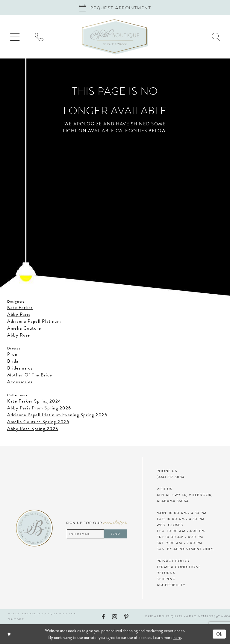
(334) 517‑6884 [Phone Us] (171, 477)
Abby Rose (19, 335)
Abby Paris (19, 314)
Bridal (13, 361)
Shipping (166, 579)
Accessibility (171, 585)
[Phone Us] (39, 37)
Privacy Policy (173, 561)
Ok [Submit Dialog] (220, 634)
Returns (166, 573)
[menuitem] (15, 37)
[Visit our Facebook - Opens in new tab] (103, 617)
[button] (15, 37)
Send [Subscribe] (115, 534)
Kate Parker (20, 307)
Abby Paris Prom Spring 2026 (39, 408)
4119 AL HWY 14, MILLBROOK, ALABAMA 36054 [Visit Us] (185, 498)
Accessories (20, 382)
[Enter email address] (97, 534)
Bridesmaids (20, 368)
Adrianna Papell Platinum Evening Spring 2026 (57, 415)
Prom (13, 354)
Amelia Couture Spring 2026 (38, 422)
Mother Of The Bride (30, 375)
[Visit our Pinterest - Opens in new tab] (126, 617)
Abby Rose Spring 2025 (33, 429)
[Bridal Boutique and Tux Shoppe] (115, 37)
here (177, 637)
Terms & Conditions (179, 567)
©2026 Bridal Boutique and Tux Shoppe (42, 617)
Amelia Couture (24, 328)
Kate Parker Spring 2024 (34, 401)
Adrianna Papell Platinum (34, 321)
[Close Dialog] (26, 634)
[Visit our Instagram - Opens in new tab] (115, 617)
